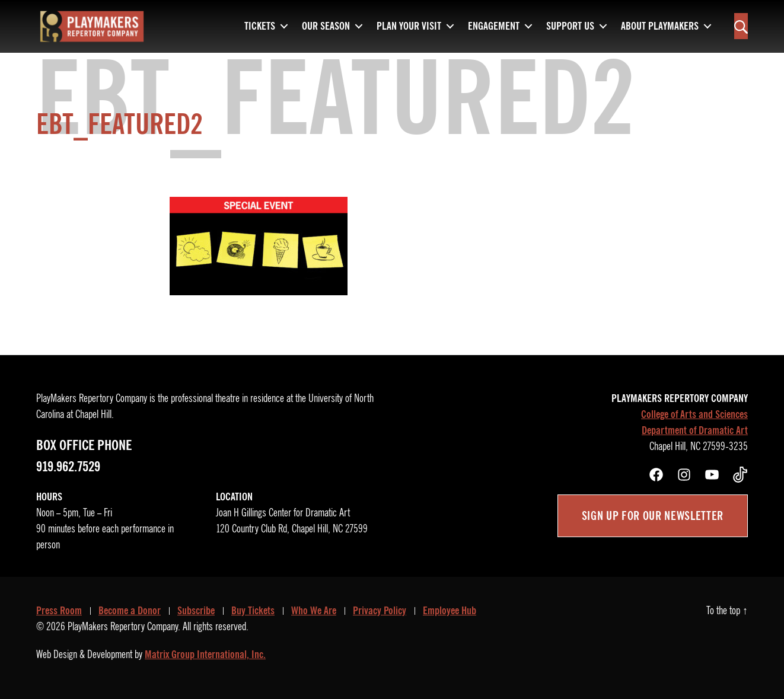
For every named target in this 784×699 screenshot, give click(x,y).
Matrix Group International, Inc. (205, 655)
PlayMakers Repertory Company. (124, 627)
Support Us (570, 24)
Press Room (59, 611)
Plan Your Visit (409, 24)
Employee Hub (450, 611)
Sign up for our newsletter (653, 516)
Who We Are (314, 611)
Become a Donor (130, 611)
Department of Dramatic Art (695, 430)
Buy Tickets (253, 611)
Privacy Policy (380, 611)
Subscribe (196, 611)
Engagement (494, 24)
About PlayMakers (660, 24)
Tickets (260, 24)
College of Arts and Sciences (694, 414)
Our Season (326, 24)
